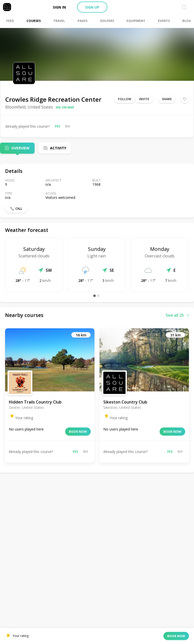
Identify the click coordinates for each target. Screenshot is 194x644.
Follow (125, 99)
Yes (57, 126)
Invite (144, 99)
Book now (78, 432)
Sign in (59, 7)
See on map (65, 107)
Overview (20, 148)
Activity (58, 148)
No (68, 126)
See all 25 (177, 315)
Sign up (92, 7)
